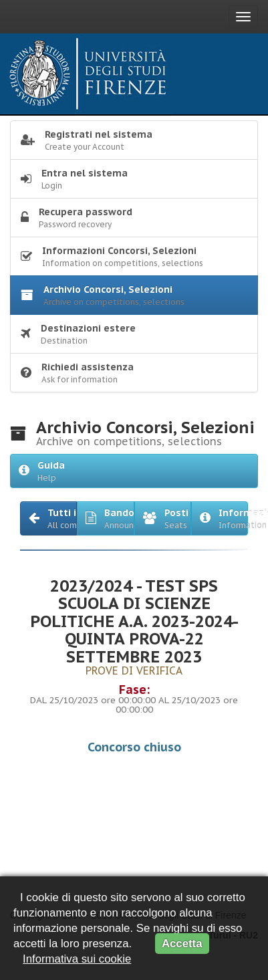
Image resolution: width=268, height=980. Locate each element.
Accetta (182, 944)
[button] (48, 518)
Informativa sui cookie (77, 959)
